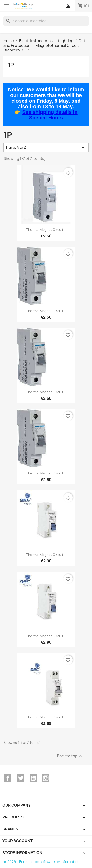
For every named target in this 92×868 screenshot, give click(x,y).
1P (11, 65)
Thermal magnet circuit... (46, 230)
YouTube (33, 778)
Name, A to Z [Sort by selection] (46, 148)
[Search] (46, 21)
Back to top (70, 756)
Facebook (8, 778)
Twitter (20, 778)
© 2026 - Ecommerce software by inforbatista (42, 862)
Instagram (46, 778)
